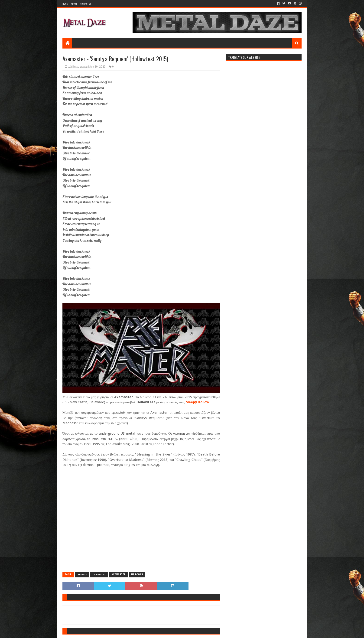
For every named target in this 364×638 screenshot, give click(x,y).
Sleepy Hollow (198, 402)
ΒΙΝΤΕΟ (82, 575)
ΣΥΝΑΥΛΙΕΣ (99, 575)
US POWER (137, 575)
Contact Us (86, 4)
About (74, 4)
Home (65, 4)
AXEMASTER (118, 575)
